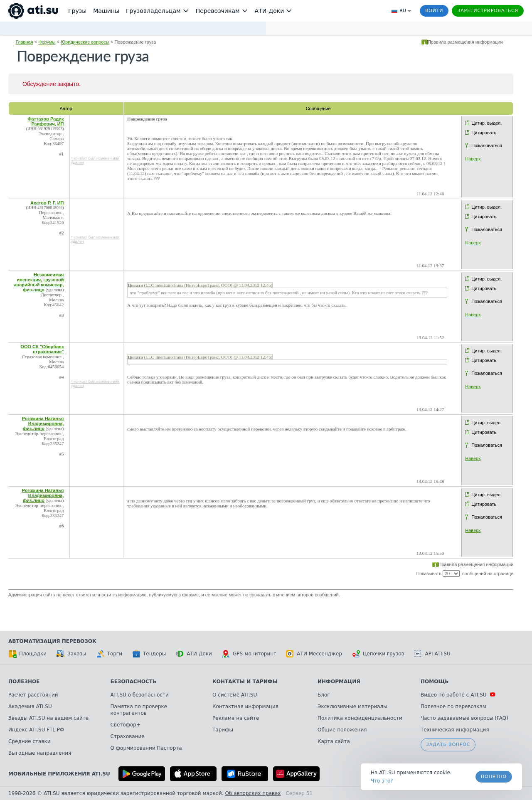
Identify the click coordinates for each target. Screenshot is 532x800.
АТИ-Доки (194, 654)
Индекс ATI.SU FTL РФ (36, 730)
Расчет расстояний (33, 695)
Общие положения (342, 730)
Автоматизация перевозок (52, 641)
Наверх (473, 159)
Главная (25, 42)
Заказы (71, 654)
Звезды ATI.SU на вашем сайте (48, 718)
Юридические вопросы (85, 42)
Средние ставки (30, 741)
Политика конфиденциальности (360, 718)
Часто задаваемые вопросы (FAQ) (464, 718)
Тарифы (223, 730)
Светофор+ (126, 725)
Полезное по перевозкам (453, 706)
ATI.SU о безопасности (140, 695)
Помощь (435, 682)
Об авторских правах (253, 793)
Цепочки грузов (378, 654)
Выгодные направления (40, 753)
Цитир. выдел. (486, 123)
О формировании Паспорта (146, 748)
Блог (324, 695)
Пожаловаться (487, 145)
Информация (339, 682)
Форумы (47, 42)
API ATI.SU (432, 654)
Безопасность (134, 682)
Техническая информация (455, 730)
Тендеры (149, 654)
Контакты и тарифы (245, 682)
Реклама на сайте (236, 718)
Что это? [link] (382, 781)
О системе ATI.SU (235, 695)
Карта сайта (334, 741)
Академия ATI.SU (30, 706)
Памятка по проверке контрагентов (139, 710)
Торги (109, 654)
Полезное (24, 682)
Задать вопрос (448, 745)
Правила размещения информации (465, 42)
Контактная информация (245, 706)
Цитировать (484, 133)
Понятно (494, 777)
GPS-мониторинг (249, 654)
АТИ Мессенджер (314, 654)
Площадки (27, 654)
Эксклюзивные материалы (352, 706)
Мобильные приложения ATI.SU (59, 774)
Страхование (128, 736)
